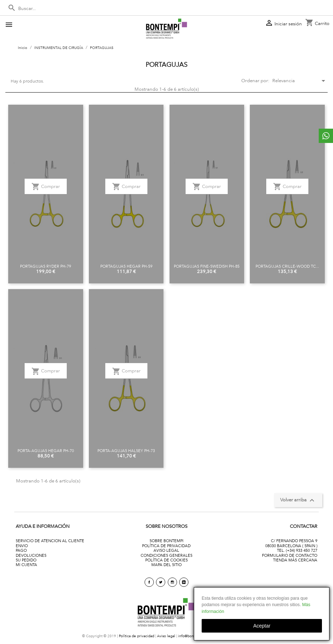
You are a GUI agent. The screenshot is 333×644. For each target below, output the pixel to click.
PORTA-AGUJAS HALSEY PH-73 (126, 451)
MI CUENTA (26, 565)
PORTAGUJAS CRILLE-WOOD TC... (287, 266)
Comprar (46, 187)
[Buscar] (166, 9)
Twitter (161, 582)
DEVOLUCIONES (31, 555)
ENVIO (22, 546)
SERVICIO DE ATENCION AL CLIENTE (50, 541)
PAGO (21, 550)
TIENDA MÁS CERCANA (295, 560)
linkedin (184, 582)
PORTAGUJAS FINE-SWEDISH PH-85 (207, 266)
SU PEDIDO (26, 560)
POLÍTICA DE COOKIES (166, 560)
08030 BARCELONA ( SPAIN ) (291, 546)
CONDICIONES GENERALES (166, 555)
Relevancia (297, 81)
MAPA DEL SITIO (166, 565)
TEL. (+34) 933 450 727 (297, 550)
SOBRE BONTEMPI (166, 541)
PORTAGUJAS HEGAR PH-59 (126, 266)
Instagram (172, 582)
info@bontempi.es (193, 636)
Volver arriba (298, 500)
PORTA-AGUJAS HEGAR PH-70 (46, 451)
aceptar (262, 626)
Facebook (149, 582)
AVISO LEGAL (166, 550)
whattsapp (326, 136)
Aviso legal (166, 636)
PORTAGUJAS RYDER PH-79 (46, 266)
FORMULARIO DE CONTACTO (290, 555)
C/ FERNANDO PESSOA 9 (294, 541)
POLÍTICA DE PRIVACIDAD (166, 546)
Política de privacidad (137, 636)
